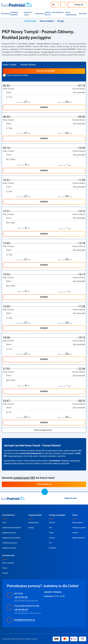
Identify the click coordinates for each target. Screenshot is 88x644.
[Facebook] (85, 498)
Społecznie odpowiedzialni (12, 528)
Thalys (51, 533)
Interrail (75, 533)
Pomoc (5, 568)
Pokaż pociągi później (44, 430)
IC (66, 44)
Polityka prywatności (10, 543)
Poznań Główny (48, 52)
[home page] (13, 498)
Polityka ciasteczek (9, 548)
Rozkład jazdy (28, 14)
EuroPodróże (55, 461)
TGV (50, 528)
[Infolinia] (63, 5)
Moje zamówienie (71, 14)
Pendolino (52, 548)
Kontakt (83, 14)
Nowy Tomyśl (34, 52)
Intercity (52, 538)
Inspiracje (40, 14)
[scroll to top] (45, 492)
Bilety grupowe (78, 523)
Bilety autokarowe (79, 538)
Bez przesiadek (79, 92)
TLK (50, 543)
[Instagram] (80, 498)
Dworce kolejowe (47, 21)
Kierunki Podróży (14, 14)
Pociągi (61, 21)
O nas (4, 523)
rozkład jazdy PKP (24, 478)
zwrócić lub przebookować (31, 453)
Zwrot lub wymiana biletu (54, 14)
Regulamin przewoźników (11, 538)
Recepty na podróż (79, 528)
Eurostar (52, 523)
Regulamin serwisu (9, 533)
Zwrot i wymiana (8, 563)
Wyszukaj (5, 14)
